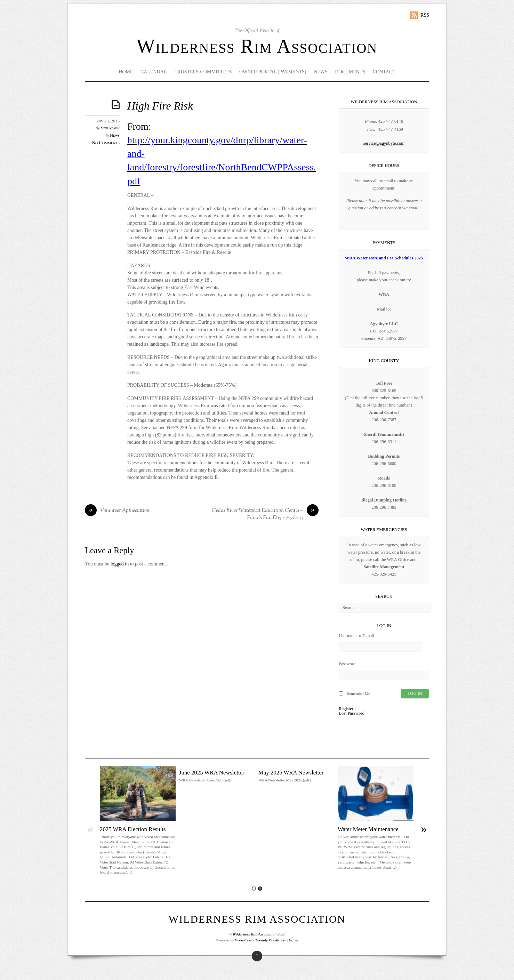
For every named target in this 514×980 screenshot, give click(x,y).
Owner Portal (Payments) (273, 72)
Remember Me (358, 693)
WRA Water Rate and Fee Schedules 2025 (384, 258)
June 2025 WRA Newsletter (212, 773)
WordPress (243, 940)
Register (346, 709)
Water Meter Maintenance (368, 829)
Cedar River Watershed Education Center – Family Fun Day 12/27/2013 (265, 515)
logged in (120, 564)
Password (347, 664)
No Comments (106, 143)
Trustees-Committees (203, 72)
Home (126, 72)
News (321, 72)
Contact (384, 72)
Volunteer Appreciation (117, 511)
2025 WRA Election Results (133, 829)
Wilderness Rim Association (257, 46)
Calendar (154, 72)
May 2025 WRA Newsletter (291, 773)
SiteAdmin (110, 128)
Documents (350, 72)
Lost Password (352, 713)
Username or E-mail (356, 636)
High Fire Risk (160, 106)
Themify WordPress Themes (277, 940)
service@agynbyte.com (384, 143)
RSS (425, 15)
